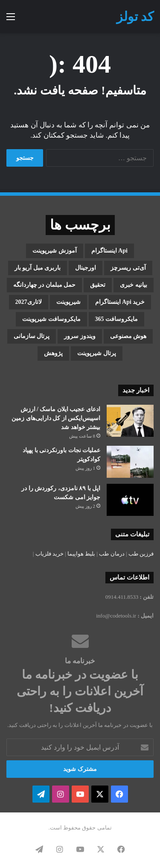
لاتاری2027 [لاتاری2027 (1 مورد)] (29, 302)
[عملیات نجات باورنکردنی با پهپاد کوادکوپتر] (130, 462)
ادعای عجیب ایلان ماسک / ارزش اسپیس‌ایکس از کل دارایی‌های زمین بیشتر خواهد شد (56, 418)
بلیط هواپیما (81, 554)
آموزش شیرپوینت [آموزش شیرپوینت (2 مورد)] (55, 251)
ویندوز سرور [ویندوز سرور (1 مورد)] (80, 336)
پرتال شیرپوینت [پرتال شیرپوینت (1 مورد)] (97, 353)
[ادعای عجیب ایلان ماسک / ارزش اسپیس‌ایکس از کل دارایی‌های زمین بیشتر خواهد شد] (130, 421)
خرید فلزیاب (49, 554)
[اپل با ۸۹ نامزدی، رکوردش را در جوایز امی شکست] (130, 500)
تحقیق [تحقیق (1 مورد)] (98, 285)
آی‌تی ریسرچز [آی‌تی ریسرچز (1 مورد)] (128, 268)
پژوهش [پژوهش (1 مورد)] (53, 353)
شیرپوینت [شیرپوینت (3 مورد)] (68, 302)
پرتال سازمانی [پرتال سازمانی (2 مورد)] (32, 336)
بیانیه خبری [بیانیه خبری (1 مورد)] (134, 285)
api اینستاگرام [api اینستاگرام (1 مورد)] (109, 251)
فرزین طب (141, 554)
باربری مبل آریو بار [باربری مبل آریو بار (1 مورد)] (38, 268)
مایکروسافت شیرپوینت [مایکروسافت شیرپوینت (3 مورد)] (51, 319)
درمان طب (112, 554)
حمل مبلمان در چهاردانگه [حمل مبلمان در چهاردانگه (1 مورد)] (45, 285)
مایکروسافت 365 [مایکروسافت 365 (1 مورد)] (117, 319)
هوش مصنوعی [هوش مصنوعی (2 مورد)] (128, 336)
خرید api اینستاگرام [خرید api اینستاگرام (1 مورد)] (120, 302)
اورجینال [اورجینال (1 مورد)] (86, 268)
